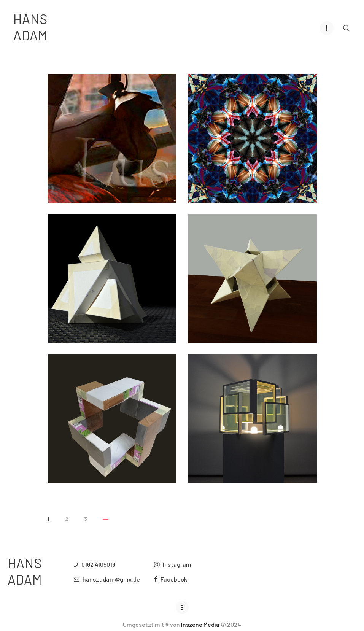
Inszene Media (200, 624)
